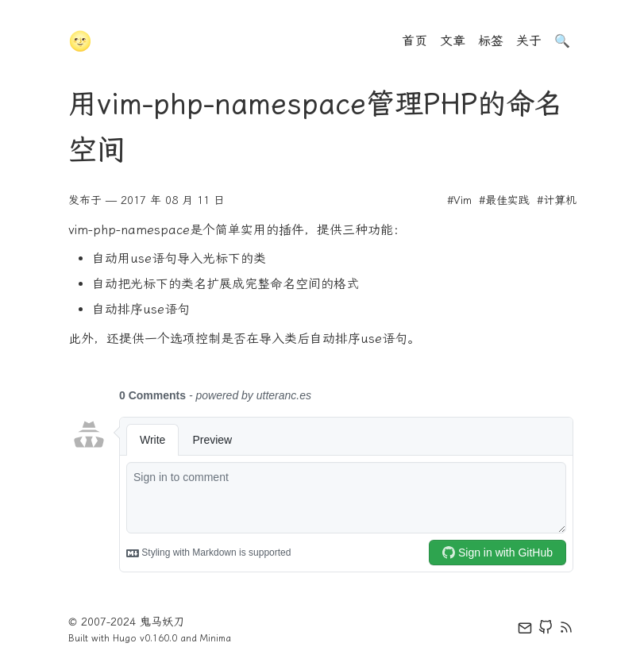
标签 (491, 41)
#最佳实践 (504, 200)
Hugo (125, 638)
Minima (216, 638)
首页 (415, 41)
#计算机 (557, 200)
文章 (453, 41)
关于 (529, 41)
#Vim (459, 200)
